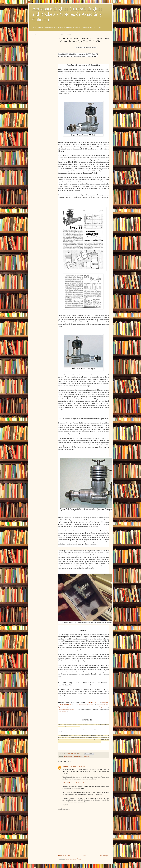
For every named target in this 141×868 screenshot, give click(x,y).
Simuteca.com (93, 702)
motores (81, 756)
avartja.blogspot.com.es (101, 707)
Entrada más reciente (64, 856)
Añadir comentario (64, 809)
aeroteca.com (104, 703)
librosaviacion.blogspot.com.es (67, 709)
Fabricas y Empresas (73, 756)
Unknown (65, 767)
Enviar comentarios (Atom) (73, 859)
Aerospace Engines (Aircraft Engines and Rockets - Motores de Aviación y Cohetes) (67, 14)
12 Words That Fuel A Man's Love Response (75, 783)
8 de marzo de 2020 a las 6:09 (77, 767)
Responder (65, 805)
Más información (67, 740)
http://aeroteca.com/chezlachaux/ (85, 705)
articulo (66, 756)
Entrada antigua (104, 856)
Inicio (85, 856)
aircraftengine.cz (63, 711)
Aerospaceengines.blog (65, 705)
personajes (86, 756)
